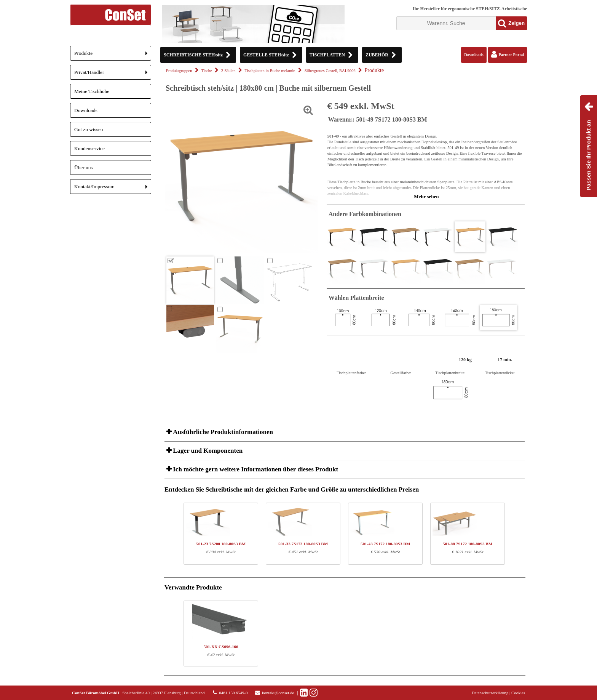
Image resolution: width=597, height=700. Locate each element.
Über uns (84, 167)
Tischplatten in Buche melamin (270, 71)
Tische (207, 71)
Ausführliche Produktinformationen (222, 432)
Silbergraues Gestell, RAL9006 (330, 71)
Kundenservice (89, 148)
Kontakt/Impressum (113, 189)
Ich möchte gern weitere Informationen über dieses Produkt (255, 469)
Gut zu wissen (89, 129)
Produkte (113, 55)
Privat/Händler (113, 74)
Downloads (86, 110)
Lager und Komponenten (207, 451)
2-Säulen (228, 71)
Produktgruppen (179, 71)
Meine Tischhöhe (92, 91)
